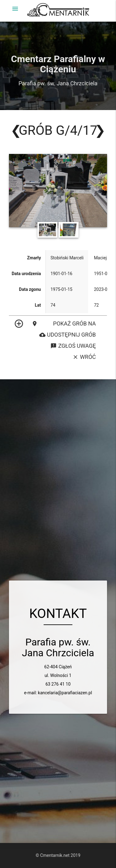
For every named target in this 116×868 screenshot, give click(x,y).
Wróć (84, 357)
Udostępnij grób (68, 335)
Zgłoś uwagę (73, 346)
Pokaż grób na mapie (64, 324)
